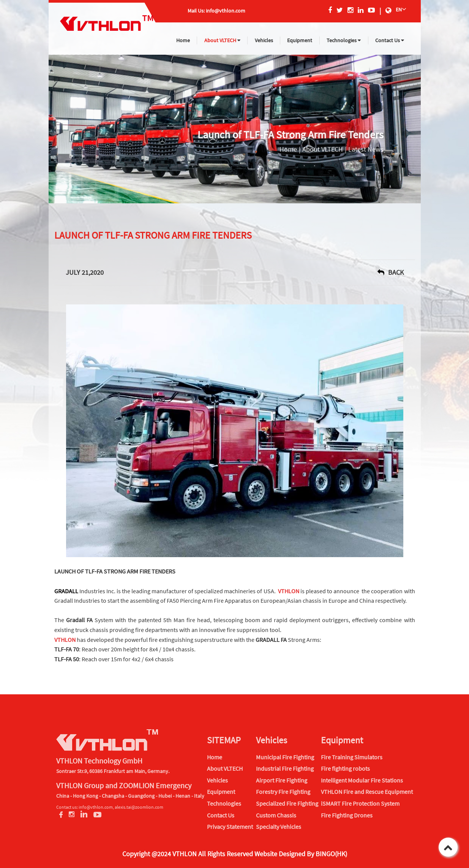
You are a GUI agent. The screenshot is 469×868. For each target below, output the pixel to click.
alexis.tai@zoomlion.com (139, 807)
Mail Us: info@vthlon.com (216, 11)
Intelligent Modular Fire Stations (362, 780)
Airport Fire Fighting (282, 780)
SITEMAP (224, 740)
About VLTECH (222, 40)
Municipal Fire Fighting (285, 757)
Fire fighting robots (345, 768)
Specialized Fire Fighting (287, 803)
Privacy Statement (230, 827)
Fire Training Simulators (352, 757)
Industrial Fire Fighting (285, 768)
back (391, 272)
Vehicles (264, 40)
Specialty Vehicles (279, 827)
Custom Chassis (276, 815)
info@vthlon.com (96, 807)
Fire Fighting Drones (347, 815)
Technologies (344, 40)
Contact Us (390, 40)
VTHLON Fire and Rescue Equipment (367, 792)
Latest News (366, 149)
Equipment (300, 40)
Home (183, 40)
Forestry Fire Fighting (283, 792)
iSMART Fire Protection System (360, 803)
